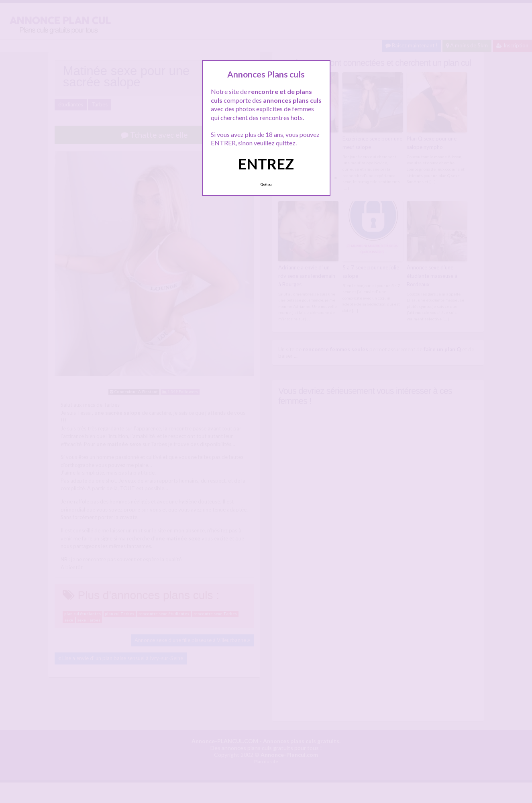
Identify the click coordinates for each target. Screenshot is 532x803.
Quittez (266, 184)
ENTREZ (266, 164)
